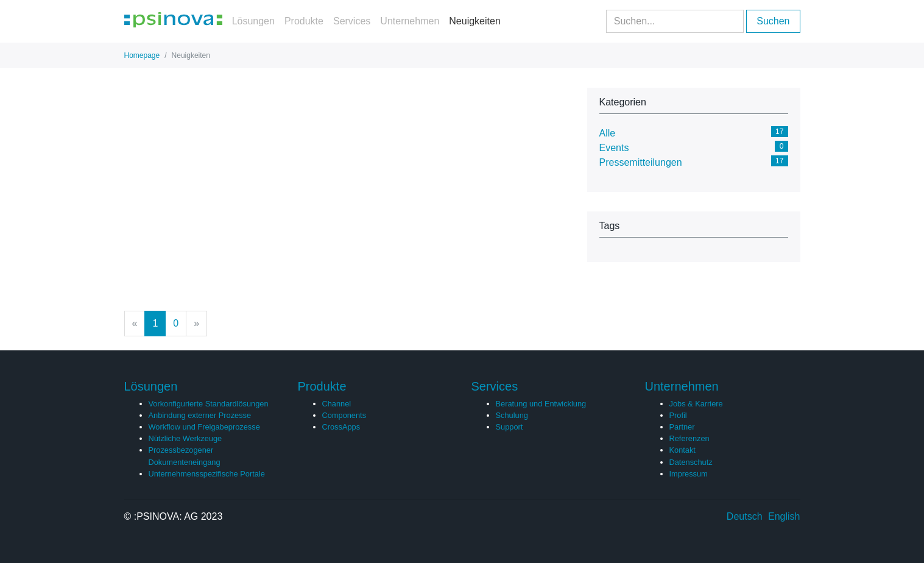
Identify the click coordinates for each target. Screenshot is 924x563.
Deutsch (745, 516)
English (784, 516)
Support (510, 427)
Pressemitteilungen (641, 162)
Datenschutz (691, 462)
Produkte (304, 21)
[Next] (196, 324)
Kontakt (682, 450)
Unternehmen (410, 21)
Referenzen (689, 438)
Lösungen (253, 21)
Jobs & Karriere (696, 404)
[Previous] (135, 324)
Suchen (773, 21)
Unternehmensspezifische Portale (207, 474)
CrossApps (341, 427)
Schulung (512, 415)
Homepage (142, 55)
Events (614, 148)
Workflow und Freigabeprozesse (204, 427)
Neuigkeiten (475, 21)
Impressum (689, 474)
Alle (608, 133)
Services (352, 21)
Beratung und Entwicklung (541, 404)
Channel (337, 404)
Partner (682, 427)
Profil (678, 415)
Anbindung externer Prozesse (200, 415)
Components (344, 415)
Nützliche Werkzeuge (185, 438)
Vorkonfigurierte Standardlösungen (209, 404)
